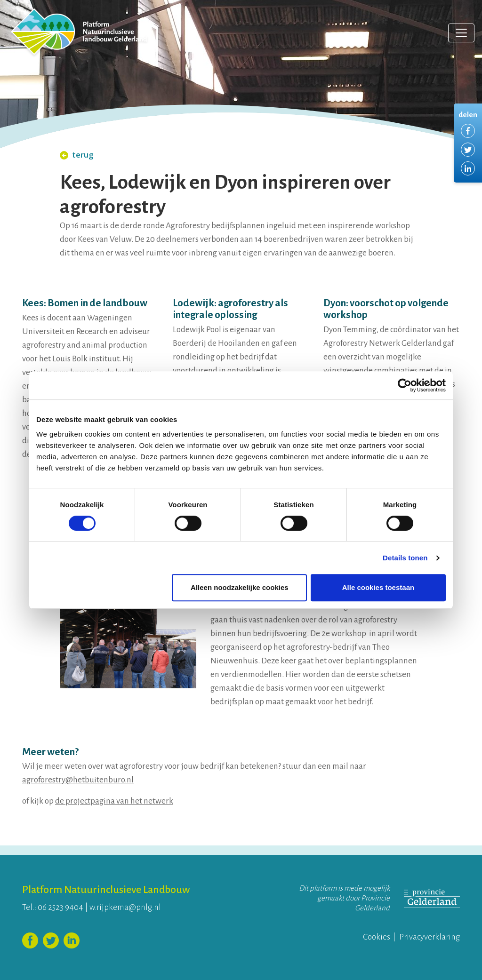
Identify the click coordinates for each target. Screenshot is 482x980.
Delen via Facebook (468, 131)
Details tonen (405, 558)
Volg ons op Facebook (30, 940)
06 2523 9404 (60, 907)
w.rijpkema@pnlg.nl (125, 907)
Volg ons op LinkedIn (72, 940)
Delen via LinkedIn (468, 168)
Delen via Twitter (468, 150)
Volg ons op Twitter (51, 940)
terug (77, 155)
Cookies (377, 937)
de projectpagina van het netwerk (114, 801)
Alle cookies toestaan (378, 587)
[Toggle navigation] (461, 33)
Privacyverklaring (430, 937)
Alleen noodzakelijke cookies (240, 587)
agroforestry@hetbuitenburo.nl (78, 780)
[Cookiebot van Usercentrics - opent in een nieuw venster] (405, 385)
